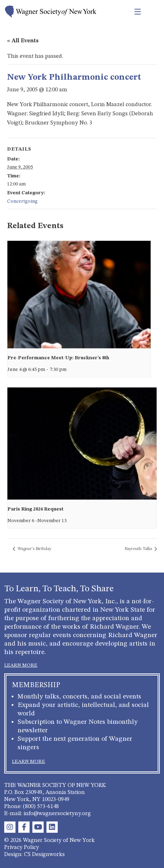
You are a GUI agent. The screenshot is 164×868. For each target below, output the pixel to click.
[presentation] (79, 295)
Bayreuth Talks (139, 549)
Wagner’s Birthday (34, 549)
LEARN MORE (21, 665)
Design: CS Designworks (34, 855)
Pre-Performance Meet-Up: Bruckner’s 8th (58, 358)
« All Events (23, 41)
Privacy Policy (22, 848)
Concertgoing (22, 201)
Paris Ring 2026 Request (35, 509)
